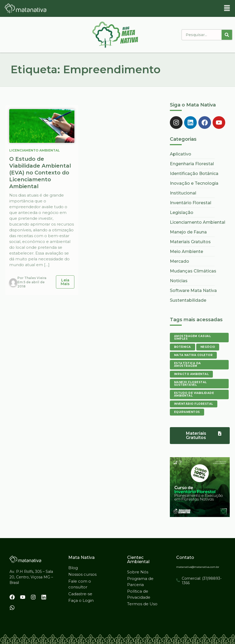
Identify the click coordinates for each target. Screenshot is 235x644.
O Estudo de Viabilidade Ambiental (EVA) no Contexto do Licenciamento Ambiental (40, 173)
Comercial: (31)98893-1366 (202, 581)
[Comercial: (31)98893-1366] (178, 580)
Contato (185, 557)
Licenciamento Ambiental (35, 150)
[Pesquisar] (227, 35)
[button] (227, 8)
